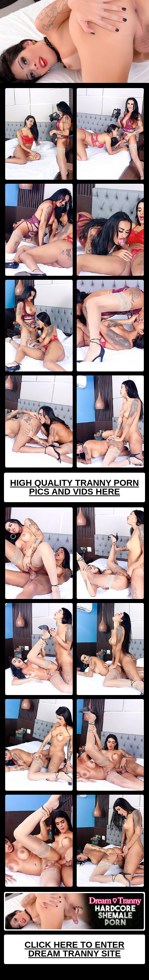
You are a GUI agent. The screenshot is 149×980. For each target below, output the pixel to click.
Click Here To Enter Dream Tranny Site (74, 949)
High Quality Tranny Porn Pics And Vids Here (74, 487)
